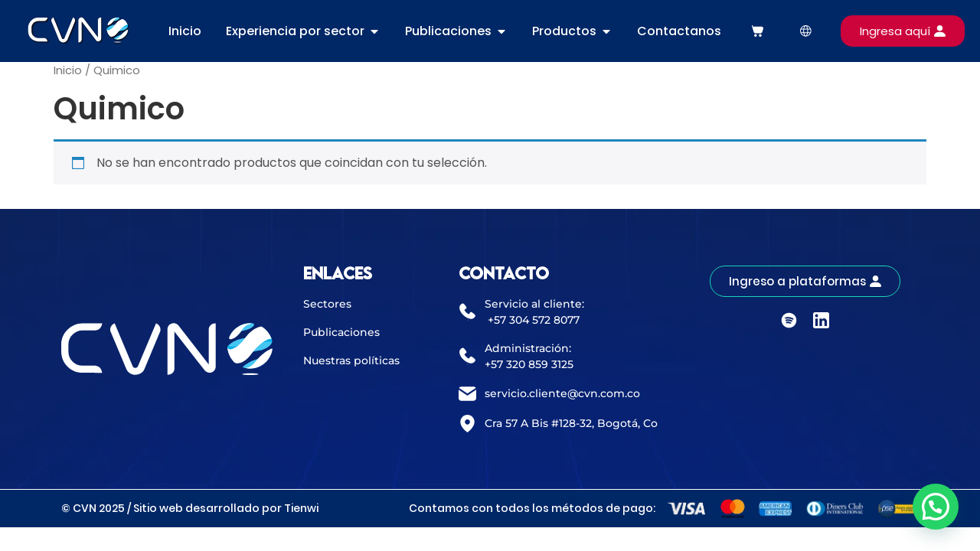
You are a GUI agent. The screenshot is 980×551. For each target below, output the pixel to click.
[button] (936, 507)
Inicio (68, 70)
